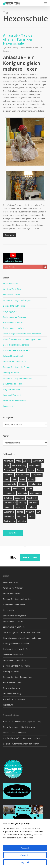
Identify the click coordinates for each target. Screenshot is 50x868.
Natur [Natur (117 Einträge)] (30, 489)
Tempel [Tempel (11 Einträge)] (20, 512)
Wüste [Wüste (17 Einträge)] (32, 516)
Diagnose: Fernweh (11, 389)
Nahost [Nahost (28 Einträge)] (7, 489)
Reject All (25, 862)
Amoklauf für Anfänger (13, 289)
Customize (25, 855)
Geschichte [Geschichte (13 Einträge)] (9, 475)
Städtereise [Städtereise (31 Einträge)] (20, 507)
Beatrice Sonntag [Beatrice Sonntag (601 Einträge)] (19, 465)
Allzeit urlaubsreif (10, 284)
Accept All (25, 848)
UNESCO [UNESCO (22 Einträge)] (30, 512)
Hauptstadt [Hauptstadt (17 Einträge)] (37, 475)
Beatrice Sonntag (12, 48)
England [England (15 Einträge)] (31, 470)
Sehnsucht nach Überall (29, 48)
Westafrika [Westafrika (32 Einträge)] (22, 516)
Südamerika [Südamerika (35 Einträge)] (9, 512)
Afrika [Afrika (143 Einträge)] (18, 461)
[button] (46, 3)
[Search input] (23, 267)
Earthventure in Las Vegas (14, 328)
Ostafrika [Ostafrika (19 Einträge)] (8, 498)
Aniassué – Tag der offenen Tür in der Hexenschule (18, 39)
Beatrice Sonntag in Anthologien (17, 300)
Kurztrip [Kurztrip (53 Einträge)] (31, 479)
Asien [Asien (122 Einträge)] (6, 465)
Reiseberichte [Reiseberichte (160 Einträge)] (10, 503)
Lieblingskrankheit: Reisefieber (16, 345)
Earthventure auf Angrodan (15, 317)
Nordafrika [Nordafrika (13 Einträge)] (23, 493)
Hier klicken (30, 558)
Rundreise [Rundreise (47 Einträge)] (8, 507)
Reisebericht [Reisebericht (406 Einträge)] (32, 498)
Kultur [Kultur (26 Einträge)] (23, 479)
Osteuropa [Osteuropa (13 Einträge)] (19, 498)
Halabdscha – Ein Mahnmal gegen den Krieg (22, 721)
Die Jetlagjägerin (10, 311)
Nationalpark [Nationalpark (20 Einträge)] (19, 489)
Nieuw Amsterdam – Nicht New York (19, 727)
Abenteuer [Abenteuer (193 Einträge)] (8, 461)
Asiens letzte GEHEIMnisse (15, 400)
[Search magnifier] (45, 267)
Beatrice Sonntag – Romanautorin (18, 378)
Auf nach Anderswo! (12, 295)
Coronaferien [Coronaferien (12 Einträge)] (35, 465)
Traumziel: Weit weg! (12, 395)
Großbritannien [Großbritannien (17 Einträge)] (23, 475)
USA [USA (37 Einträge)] (38, 512)
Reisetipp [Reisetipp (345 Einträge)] (22, 503)
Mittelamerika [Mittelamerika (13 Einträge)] (35, 484)
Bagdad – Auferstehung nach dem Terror (21, 744)
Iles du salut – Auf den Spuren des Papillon (21, 738)
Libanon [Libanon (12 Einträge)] (23, 484)
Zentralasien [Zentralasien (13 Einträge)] (9, 521)
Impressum (8, 406)
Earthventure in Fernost (13, 323)
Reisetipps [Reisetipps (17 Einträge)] (33, 503)
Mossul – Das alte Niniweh (15, 733)
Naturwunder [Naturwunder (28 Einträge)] (10, 493)
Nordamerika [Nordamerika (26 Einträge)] (36, 493)
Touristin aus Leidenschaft (14, 362)
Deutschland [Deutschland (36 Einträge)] (9, 470)
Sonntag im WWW (11, 373)
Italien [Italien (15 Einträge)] (15, 479)
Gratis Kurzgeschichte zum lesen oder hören (22, 334)
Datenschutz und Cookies (14, 306)
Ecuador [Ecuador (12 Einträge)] (21, 470)
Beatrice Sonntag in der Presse (16, 367)
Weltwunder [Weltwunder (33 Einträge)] (9, 516)
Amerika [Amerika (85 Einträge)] (27, 461)
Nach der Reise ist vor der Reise (17, 350)
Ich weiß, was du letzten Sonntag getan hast (22, 339)
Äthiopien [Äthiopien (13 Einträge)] (22, 521)
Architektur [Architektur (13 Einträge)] (38, 461)
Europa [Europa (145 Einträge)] (40, 470)
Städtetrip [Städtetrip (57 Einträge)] (32, 507)
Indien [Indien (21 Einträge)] (7, 479)
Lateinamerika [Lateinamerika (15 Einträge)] (10, 484)
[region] (25, 844)
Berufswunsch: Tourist (13, 384)
